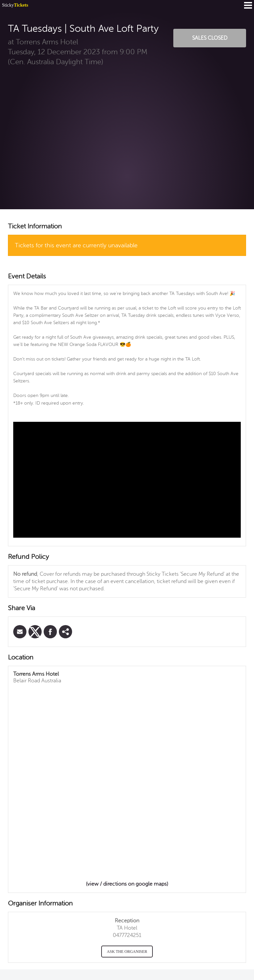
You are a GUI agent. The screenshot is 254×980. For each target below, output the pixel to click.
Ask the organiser (127, 952)
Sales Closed (210, 38)
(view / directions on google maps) (127, 884)
